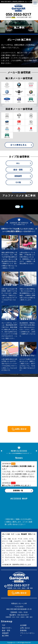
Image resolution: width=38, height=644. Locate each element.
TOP (4, 625)
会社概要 (23, 625)
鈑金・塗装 (18, 170)
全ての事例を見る (19, 145)
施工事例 (5, 636)
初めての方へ (7, 628)
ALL (18, 163)
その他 (18, 182)
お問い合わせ (25, 628)
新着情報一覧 (18, 491)
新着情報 (23, 630)
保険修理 (18, 176)
